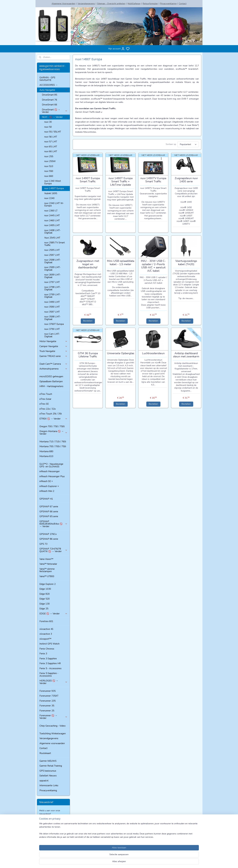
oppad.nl (44, 781)
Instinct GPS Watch (49, 644)
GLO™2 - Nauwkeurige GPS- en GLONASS (51, 465)
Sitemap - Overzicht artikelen (111, 4)
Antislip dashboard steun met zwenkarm (186, 355)
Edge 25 (44, 609)
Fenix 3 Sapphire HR (50, 663)
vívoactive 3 (46, 634)
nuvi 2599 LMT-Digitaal (52, 269)
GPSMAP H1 (46, 499)
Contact (183, 4)
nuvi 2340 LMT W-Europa (54, 205)
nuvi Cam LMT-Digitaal (52, 335)
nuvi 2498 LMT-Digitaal (52, 232)
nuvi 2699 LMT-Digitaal (52, 276)
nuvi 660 (49, 176)
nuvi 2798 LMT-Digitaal (52, 288)
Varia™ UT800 (47, 576)
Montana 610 (46, 456)
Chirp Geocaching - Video (53, 726)
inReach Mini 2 (47, 491)
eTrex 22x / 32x (48, 409)
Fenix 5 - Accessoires (50, 668)
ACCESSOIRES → (49, 85)
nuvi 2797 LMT (52, 282)
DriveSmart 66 (49, 105)
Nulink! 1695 (51, 193)
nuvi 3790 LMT (52, 329)
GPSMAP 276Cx (48, 534)
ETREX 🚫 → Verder (53, 419)
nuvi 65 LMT (51, 147)
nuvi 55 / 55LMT (53, 132)
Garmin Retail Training (51, 766)
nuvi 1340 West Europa (53, 182)
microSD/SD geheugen (51, 376)
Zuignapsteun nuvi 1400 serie (186, 180)
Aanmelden (47, 821)
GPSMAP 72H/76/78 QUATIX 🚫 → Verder (53, 550)
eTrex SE (44, 404)
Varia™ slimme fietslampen (47, 570)
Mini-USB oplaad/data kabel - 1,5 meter (120, 263)
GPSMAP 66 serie (49, 512)
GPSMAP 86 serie (49, 539)
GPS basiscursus (48, 771)
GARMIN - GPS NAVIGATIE (47, 79)
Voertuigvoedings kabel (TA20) (186, 263)
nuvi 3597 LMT (52, 312)
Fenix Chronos (47, 649)
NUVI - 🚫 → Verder (55, 117)
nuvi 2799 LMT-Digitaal (52, 296)
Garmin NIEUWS (48, 761)
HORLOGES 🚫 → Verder (53, 682)
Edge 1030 (45, 589)
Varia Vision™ (46, 559)
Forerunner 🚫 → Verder (53, 717)
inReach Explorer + (49, 486)
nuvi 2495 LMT (52, 225)
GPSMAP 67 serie (49, 507)
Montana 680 (46, 451)
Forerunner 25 (47, 711)
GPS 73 (43, 544)
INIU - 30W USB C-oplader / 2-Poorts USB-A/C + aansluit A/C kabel (153, 266)
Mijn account (117, 49)
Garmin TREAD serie (53, 356)
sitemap (140, 862)
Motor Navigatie (53, 341)
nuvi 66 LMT (51, 151)
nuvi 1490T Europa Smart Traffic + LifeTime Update (121, 182)
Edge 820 (45, 594)
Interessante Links (49, 785)
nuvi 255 (49, 156)
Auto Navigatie (53, 90)
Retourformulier (150, 4)
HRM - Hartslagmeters (51, 386)
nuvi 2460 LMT (52, 220)
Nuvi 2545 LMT (52, 238)
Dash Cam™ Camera (53, 364)
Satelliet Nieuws (48, 776)
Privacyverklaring (168, 4)
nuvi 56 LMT (51, 137)
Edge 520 (45, 599)
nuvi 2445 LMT (52, 215)
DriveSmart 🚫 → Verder (55, 111)
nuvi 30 (48, 122)
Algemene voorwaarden (52, 743)
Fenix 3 (43, 654)
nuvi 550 (49, 171)
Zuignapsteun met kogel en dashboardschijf (88, 264)
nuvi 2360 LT (51, 211)
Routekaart (45, 753)
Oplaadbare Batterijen (51, 381)
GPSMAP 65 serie (49, 516)
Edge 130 (45, 604)
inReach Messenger (50, 471)
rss (146, 862)
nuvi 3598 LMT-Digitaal (52, 318)
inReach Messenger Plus (52, 476)
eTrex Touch (46, 394)
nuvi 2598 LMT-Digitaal (52, 261)
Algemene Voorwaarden (63, 4)
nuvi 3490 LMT (52, 302)
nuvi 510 (49, 166)
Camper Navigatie (53, 346)
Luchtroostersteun (153, 353)
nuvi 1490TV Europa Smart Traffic (153, 180)
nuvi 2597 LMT (52, 255)
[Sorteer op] (188, 144)
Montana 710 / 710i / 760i (53, 442)
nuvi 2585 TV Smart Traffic (55, 244)
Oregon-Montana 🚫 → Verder (53, 433)
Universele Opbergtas (120, 353)
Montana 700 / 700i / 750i (53, 446)
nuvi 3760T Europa (54, 324)
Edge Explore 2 (48, 584)
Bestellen (88, 321)
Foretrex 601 (46, 621)
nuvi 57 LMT (51, 142)
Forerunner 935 (48, 691)
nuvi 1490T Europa (54, 188)
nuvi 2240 (49, 198)
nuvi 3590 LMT (52, 307)
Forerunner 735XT (49, 696)
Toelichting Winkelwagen (53, 734)
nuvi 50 (48, 127)
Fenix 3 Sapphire (48, 659)
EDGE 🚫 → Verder (53, 614)
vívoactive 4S (46, 629)
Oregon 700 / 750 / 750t (52, 426)
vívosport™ (45, 639)
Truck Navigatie (53, 351)
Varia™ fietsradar (48, 564)
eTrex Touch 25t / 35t (51, 414)
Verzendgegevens (86, 4)
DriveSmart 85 (49, 95)
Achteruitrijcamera (53, 369)
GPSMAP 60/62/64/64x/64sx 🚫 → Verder (53, 524)
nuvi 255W (50, 161)
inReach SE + (46, 481)
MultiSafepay (134, 4)
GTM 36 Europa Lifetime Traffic (88, 355)
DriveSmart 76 (49, 100)
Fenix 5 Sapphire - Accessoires (49, 675)
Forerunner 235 (48, 701)
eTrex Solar (45, 399)
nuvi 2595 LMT (52, 250)
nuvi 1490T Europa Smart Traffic (88, 180)
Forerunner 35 (47, 706)
